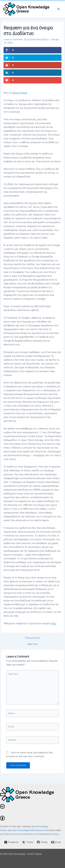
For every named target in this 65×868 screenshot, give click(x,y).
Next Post (33, 644)
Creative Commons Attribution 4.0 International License (30, 834)
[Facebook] (11, 842)
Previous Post (32, 638)
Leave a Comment (13, 39)
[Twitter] (28, 842)
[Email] (56, 842)
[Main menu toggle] (58, 9)
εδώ (54, 623)
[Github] (42, 842)
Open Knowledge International (27, 830)
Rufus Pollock (20, 93)
